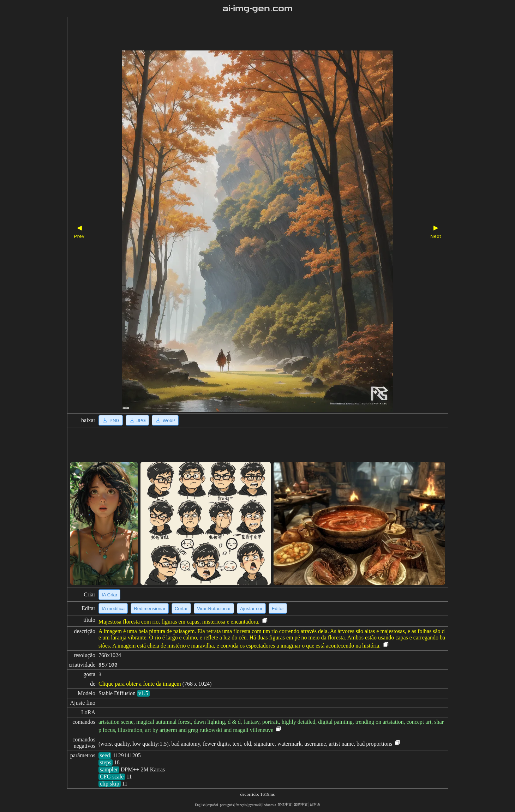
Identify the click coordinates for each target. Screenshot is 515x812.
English (200, 805)
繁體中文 (301, 804)
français (241, 805)
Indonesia (269, 805)
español (213, 805)
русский (254, 805)
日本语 (315, 804)
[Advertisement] (245, 35)
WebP (165, 420)
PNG (111, 420)
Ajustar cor (251, 609)
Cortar (181, 609)
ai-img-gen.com (257, 8)
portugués (227, 805)
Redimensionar (150, 609)
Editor (278, 609)
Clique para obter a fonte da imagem (140, 684)
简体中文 (285, 804)
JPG (137, 420)
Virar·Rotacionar (214, 609)
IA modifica (113, 609)
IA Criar (109, 595)
